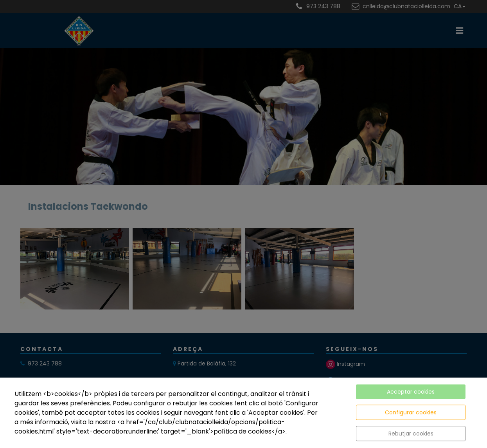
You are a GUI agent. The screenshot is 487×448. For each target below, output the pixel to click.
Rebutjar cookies (411, 434)
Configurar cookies (411, 412)
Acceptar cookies (411, 392)
